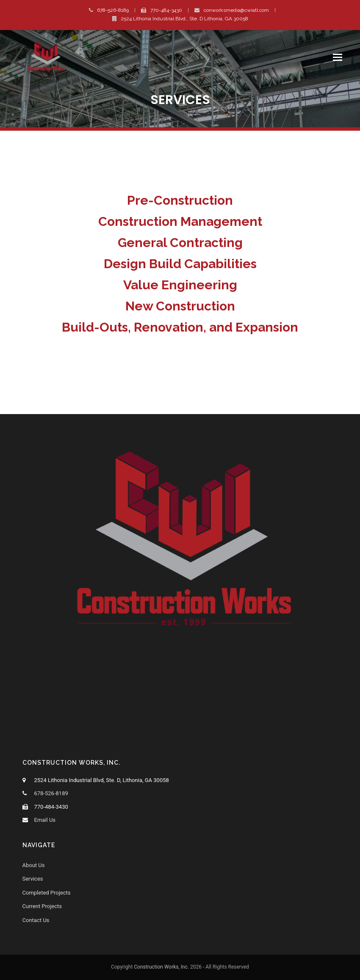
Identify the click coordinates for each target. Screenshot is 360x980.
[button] (338, 58)
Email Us (45, 820)
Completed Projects (47, 893)
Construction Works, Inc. (161, 967)
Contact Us (36, 920)
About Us (34, 865)
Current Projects (42, 906)
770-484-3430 (166, 10)
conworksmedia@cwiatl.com (236, 10)
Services (33, 879)
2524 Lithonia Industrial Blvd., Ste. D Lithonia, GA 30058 (184, 19)
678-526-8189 (113, 10)
